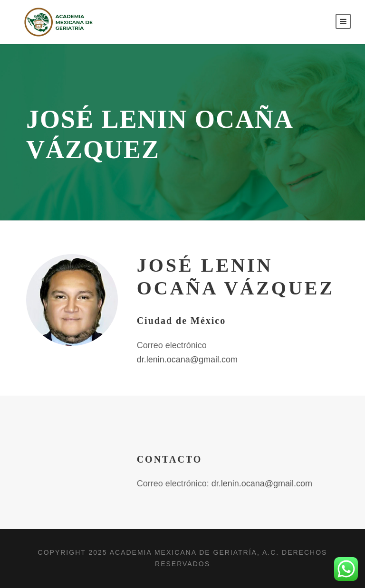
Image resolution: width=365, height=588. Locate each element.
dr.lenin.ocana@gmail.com (187, 360)
